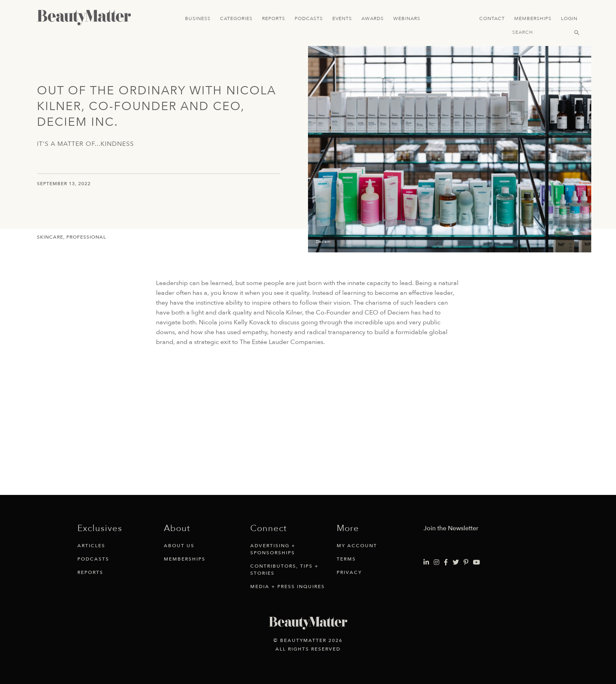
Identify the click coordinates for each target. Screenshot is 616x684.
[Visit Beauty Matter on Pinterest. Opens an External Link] (466, 563)
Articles (91, 546)
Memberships (533, 18)
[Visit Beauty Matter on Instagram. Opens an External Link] (436, 563)
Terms (346, 559)
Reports (274, 18)
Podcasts (309, 18)
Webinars (407, 18)
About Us (179, 546)
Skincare (50, 237)
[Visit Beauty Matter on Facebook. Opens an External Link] (446, 563)
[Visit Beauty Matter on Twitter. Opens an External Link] (456, 563)
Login (569, 18)
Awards (373, 18)
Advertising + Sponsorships (273, 549)
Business (198, 18)
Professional (86, 237)
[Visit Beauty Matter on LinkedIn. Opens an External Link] (426, 563)
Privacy (349, 572)
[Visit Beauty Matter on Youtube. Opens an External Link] (477, 563)
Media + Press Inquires (288, 587)
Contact (492, 18)
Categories (236, 18)
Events (342, 18)
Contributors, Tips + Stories (284, 570)
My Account (357, 546)
